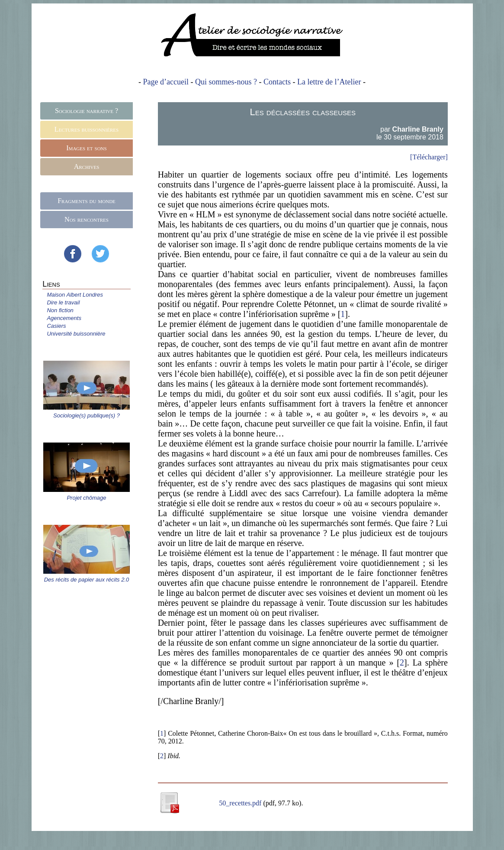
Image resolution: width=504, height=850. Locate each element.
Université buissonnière (76, 334)
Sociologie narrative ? (87, 111)
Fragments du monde (87, 201)
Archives (87, 166)
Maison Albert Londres (75, 295)
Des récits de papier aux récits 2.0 (87, 580)
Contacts (277, 82)
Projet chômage (86, 498)
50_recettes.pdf (241, 803)
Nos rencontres (87, 219)
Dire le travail (63, 302)
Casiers (56, 326)
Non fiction (60, 310)
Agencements (64, 318)
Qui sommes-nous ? (226, 82)
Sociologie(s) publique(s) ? (87, 415)
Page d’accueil (166, 82)
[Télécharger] (429, 157)
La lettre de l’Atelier (329, 82)
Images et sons (86, 148)
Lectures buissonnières (87, 129)
